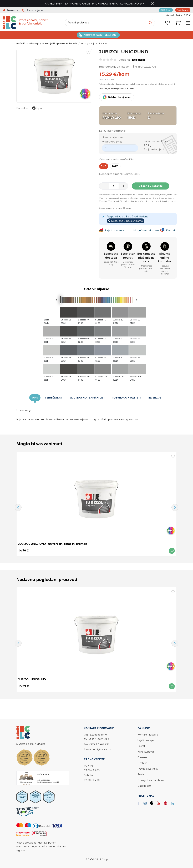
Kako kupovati (146, 752)
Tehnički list (54, 398)
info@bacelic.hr (102, 749)
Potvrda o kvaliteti (126, 398)
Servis (141, 774)
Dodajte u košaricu (151, 186)
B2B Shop (166, 10)
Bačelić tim (144, 786)
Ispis (37, 108)
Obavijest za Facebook (151, 780)
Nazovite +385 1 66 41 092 (100, 35)
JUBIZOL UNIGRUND (32, 679)
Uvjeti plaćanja (115, 230)
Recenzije (139, 60)
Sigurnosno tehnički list (87, 398)
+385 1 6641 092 (99, 739)
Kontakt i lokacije (148, 735)
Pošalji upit (183, 10)
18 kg (115, 166)
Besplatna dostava (111, 256)
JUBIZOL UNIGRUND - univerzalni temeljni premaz (53, 544)
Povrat (141, 746)
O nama (142, 757)
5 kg (104, 166)
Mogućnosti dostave (146, 230)
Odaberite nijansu (119, 97)
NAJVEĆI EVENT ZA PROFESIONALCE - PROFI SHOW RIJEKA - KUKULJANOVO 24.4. (95, 4)
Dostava (142, 763)
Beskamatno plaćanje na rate (146, 258)
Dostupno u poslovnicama (127, 221)
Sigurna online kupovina (165, 258)
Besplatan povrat (128, 256)
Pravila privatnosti (148, 769)
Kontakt (171, 230)
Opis (35, 398)
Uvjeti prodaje (146, 740)
